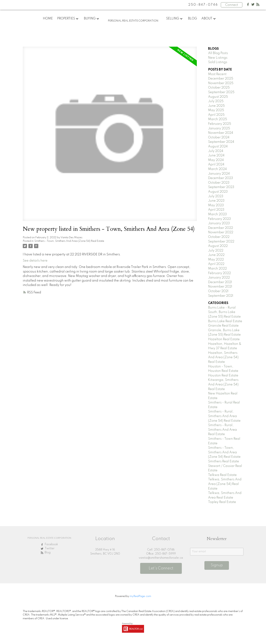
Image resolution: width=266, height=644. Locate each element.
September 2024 (221, 142)
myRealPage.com (140, 596)
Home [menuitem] (48, 19)
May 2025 (216, 110)
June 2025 (216, 106)
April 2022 (216, 264)
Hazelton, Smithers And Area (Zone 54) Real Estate (223, 357)
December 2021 (220, 282)
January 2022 (219, 278)
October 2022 (219, 237)
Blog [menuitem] (192, 19)
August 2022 (218, 246)
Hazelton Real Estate (224, 339)
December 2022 (221, 228)
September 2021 (221, 296)
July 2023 (216, 196)
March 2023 (217, 214)
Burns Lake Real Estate (225, 321)
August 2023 (218, 192)
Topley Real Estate (222, 502)
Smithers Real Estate (224, 461)
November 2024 (221, 133)
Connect (232, 5)
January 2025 (219, 128)
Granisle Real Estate (223, 326)
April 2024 (216, 165)
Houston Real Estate (223, 376)
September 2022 (221, 242)
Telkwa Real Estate (222, 475)
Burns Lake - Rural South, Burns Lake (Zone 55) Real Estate (224, 312)
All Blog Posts (218, 53)
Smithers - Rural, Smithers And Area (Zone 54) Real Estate (224, 416)
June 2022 (216, 255)
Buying (90, 19)
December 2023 (221, 178)
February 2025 (220, 124)
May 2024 (216, 160)
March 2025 (218, 119)
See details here (35, 261)
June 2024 (216, 156)
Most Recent (217, 74)
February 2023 (219, 219)
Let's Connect (161, 568)
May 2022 (216, 260)
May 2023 (216, 205)
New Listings (218, 58)
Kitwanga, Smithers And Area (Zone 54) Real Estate (223, 384)
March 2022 (217, 269)
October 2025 (219, 88)
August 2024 (218, 147)
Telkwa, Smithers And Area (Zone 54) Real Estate (225, 484)
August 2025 (218, 97)
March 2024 (217, 169)
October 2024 (219, 137)
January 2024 (219, 174)
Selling (173, 19)
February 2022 (219, 273)
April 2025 (216, 115)
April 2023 (216, 210)
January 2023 (219, 223)
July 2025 (216, 101)
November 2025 (221, 83)
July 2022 (216, 251)
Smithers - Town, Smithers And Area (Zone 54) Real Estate (69, 241)
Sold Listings (218, 62)
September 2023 (221, 187)
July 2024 (216, 151)
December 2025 (221, 79)
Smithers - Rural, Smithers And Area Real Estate (222, 430)
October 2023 (219, 183)
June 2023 (216, 201)
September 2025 (221, 92)
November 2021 (220, 287)
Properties (66, 19)
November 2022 (221, 232)
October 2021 (218, 291)
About (207, 19)
